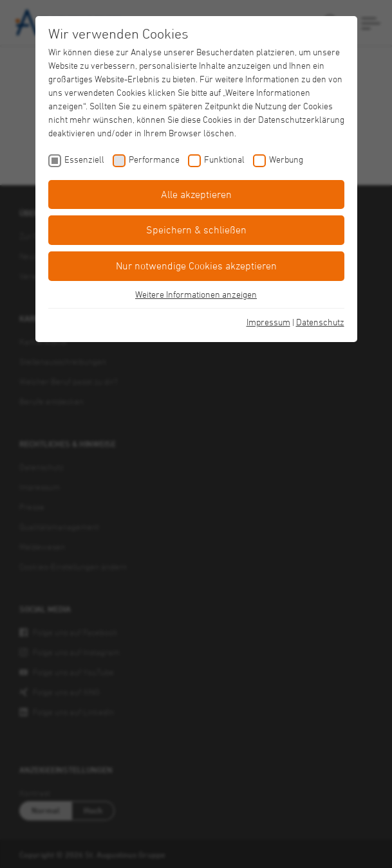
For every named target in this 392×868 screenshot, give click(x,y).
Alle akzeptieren (196, 194)
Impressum (268, 322)
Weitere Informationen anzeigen (196, 294)
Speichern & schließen (196, 230)
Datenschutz (320, 322)
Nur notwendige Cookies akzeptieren (196, 266)
